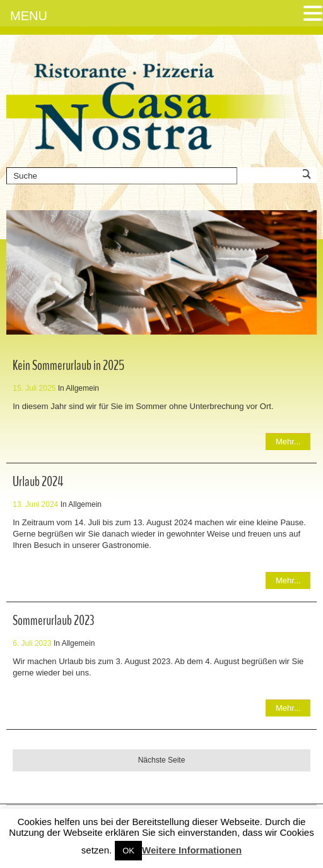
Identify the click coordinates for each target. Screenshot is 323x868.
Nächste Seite (162, 760)
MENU (29, 16)
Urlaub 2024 (38, 482)
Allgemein (82, 388)
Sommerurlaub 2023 (53, 621)
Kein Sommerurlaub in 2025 (68, 366)
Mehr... (288, 442)
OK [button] (128, 851)
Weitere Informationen (192, 850)
